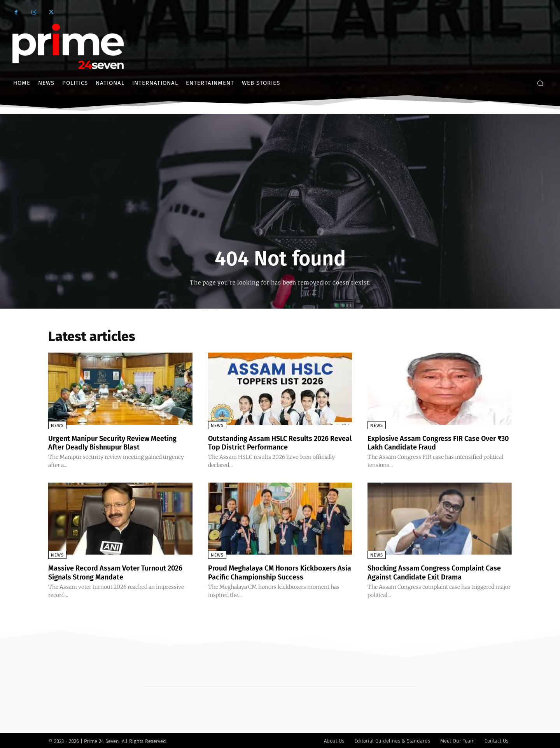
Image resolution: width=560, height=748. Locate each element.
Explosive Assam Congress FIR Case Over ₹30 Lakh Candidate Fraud (430, 442)
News (57, 426)
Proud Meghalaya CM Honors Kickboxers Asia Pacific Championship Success (280, 572)
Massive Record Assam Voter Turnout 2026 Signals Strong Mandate (114, 572)
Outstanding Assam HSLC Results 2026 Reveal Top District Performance (276, 442)
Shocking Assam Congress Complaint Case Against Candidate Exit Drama (433, 572)
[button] (540, 83)
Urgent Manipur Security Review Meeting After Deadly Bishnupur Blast (115, 442)
